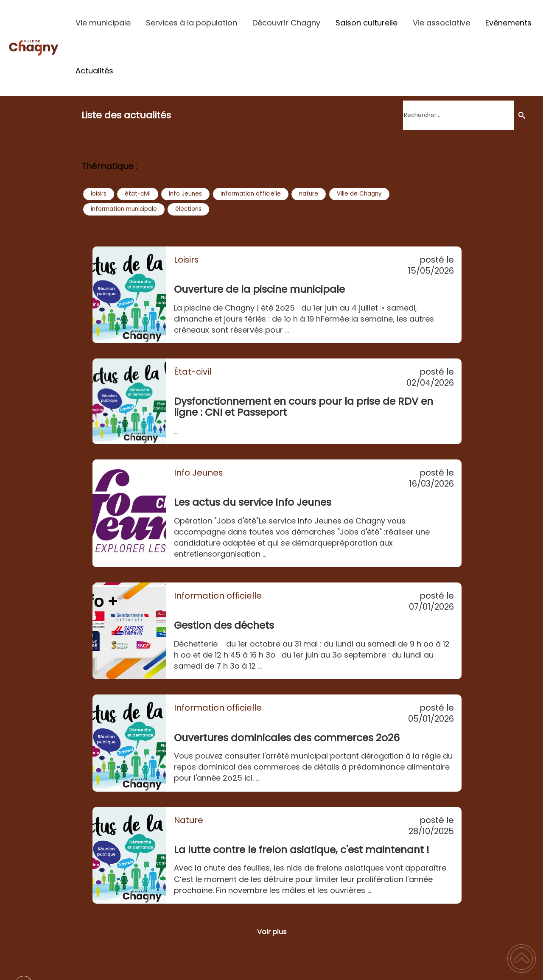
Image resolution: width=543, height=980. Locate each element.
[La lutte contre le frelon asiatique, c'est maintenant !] (129, 855)
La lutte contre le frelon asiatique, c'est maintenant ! (302, 850)
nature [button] (309, 194)
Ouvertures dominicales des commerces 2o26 (287, 738)
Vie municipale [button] (103, 23)
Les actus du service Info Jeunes (253, 502)
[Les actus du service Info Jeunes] (129, 513)
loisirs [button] (99, 194)
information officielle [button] (251, 194)
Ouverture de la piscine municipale (259, 289)
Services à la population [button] (192, 23)
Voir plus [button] (272, 932)
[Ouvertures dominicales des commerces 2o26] (129, 743)
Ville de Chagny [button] (359, 194)
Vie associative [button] (441, 23)
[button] (522, 959)
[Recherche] (522, 115)
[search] (458, 115)
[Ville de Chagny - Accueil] (34, 48)
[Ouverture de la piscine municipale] (129, 295)
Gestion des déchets (224, 625)
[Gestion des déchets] (129, 631)
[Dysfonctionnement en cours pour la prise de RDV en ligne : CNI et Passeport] (129, 401)
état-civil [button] (138, 194)
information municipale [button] (124, 209)
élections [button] (188, 209)
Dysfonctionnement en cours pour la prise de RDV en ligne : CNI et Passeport (304, 407)
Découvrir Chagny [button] (286, 23)
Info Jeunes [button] (185, 194)
